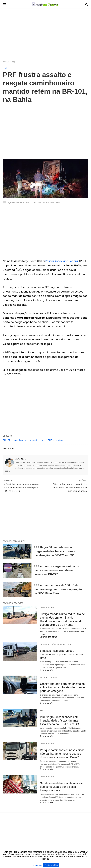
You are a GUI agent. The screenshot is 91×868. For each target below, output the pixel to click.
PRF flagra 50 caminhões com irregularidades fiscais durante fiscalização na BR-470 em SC (54, 551)
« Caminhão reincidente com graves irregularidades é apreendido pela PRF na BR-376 (22, 488)
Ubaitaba (60, 440)
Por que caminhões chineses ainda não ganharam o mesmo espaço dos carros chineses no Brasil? (62, 754)
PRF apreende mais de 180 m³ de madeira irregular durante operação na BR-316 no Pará (58, 589)
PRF (14, 62)
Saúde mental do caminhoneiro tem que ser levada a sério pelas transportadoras (63, 787)
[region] (45, 33)
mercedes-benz (37, 440)
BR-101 (7, 440)
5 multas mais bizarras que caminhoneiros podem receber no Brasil (61, 654)
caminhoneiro (20, 440)
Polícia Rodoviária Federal (62, 261)
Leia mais (38, 865)
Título (6, 62)
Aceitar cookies (51, 865)
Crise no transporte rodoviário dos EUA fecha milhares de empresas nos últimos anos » (70, 488)
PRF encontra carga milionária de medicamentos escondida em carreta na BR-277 (56, 570)
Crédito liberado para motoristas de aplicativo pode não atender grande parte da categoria (63, 687)
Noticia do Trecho (49, 677)
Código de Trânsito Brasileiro (56, 644)
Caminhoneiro (47, 608)
